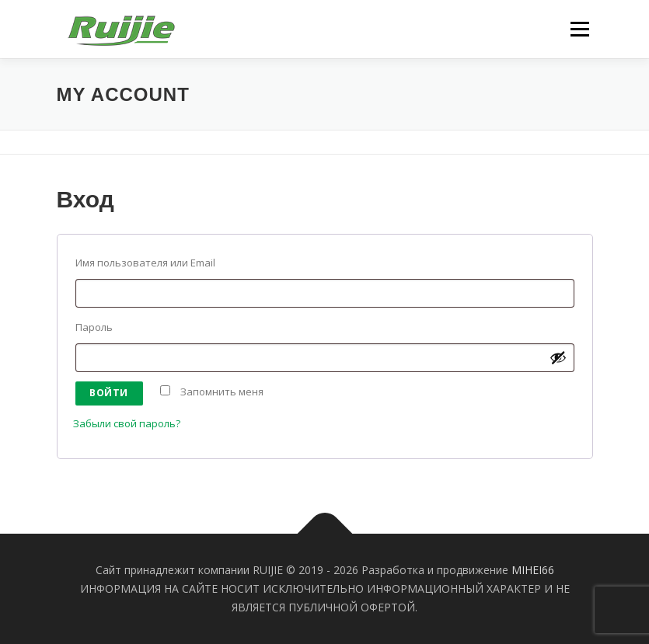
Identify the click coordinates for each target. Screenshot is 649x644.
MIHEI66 (533, 570)
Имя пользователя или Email (153, 263)
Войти (109, 393)
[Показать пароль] (558, 357)
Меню (579, 29)
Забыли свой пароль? (127, 423)
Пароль (101, 327)
